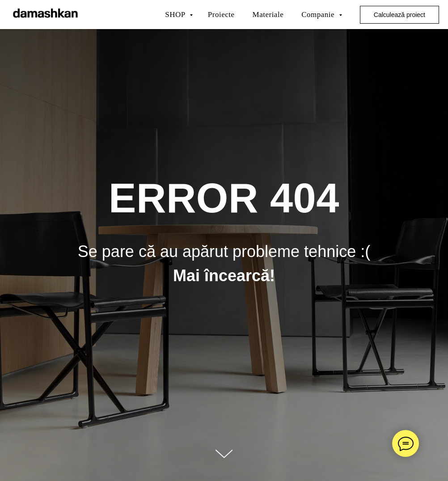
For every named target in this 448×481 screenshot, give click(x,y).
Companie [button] (319, 15)
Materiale (268, 15)
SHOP (176, 15)
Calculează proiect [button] (399, 15)
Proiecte (221, 15)
